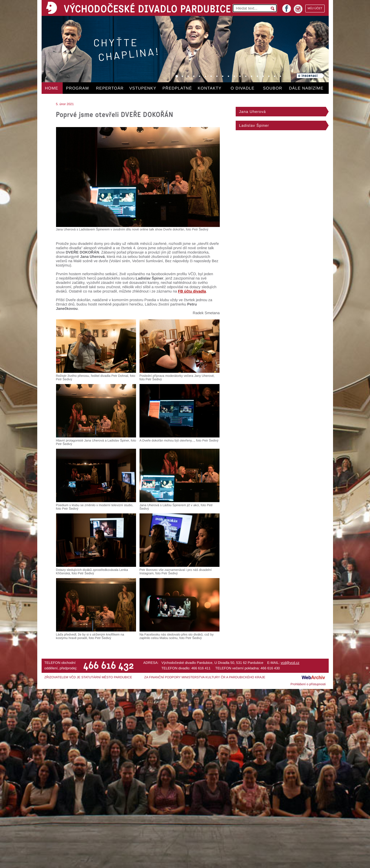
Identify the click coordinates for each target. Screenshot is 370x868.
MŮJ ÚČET (315, 9)
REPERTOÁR (110, 88)
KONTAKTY (210, 88)
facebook (287, 7)
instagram (298, 9)
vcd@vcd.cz (290, 663)
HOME (52, 88)
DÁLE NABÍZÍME (306, 88)
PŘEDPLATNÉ (177, 88)
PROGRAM (78, 88)
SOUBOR (273, 88)
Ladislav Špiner (254, 125)
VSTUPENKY (143, 88)
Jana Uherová (253, 112)
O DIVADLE (243, 88)
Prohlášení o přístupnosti (308, 684)
